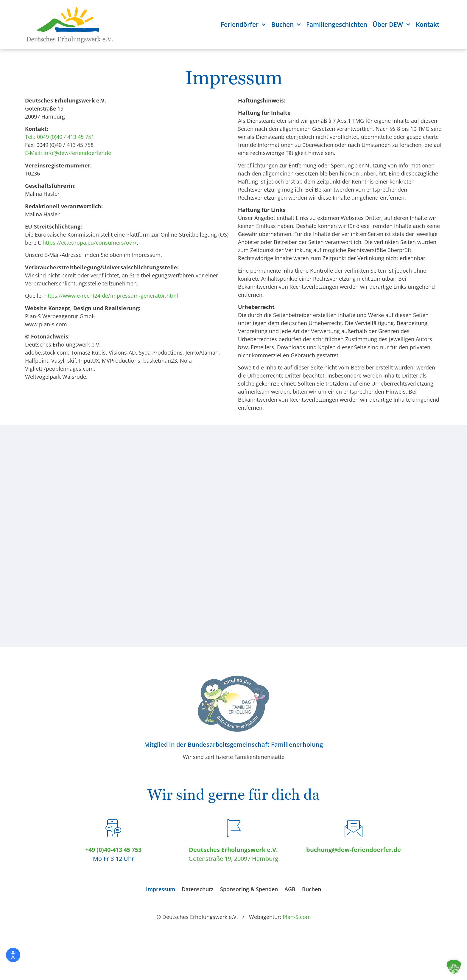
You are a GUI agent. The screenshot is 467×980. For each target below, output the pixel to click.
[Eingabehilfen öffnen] (13, 955)
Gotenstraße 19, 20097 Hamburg (233, 859)
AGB (290, 889)
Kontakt (428, 24)
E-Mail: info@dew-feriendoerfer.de (68, 153)
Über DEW (391, 25)
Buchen (286, 25)
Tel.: (30, 137)
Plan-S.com (297, 917)
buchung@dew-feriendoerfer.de (354, 850)
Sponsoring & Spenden (249, 889)
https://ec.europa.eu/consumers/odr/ (90, 243)
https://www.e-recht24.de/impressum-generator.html (111, 296)
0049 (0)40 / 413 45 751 (66, 137)
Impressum (161, 889)
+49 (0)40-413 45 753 (113, 850)
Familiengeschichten (337, 24)
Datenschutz (198, 889)
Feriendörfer (243, 25)
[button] (454, 967)
